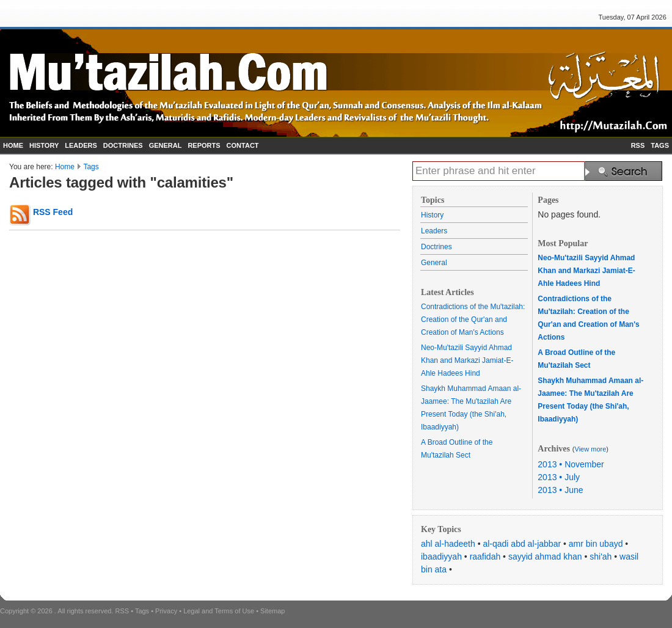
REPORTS (204, 145)
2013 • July (559, 477)
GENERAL (166, 145)
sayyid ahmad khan (545, 557)
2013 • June (560, 490)
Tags (91, 167)
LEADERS (81, 145)
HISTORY (44, 145)
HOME (13, 145)
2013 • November (571, 464)
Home (65, 167)
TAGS (660, 145)
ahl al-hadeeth (448, 544)
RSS (638, 145)
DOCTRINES (123, 145)
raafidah (485, 557)
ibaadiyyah (441, 557)
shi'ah (601, 557)
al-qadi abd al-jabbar (522, 544)
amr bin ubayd (596, 544)
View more (591, 449)
